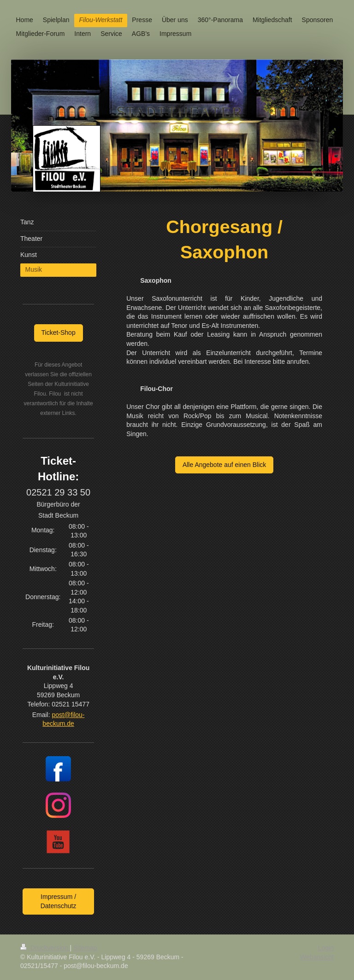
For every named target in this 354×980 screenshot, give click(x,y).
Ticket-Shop (59, 332)
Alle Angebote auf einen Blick (224, 465)
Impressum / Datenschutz (59, 901)
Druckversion (45, 948)
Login (326, 948)
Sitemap (85, 948)
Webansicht (317, 957)
